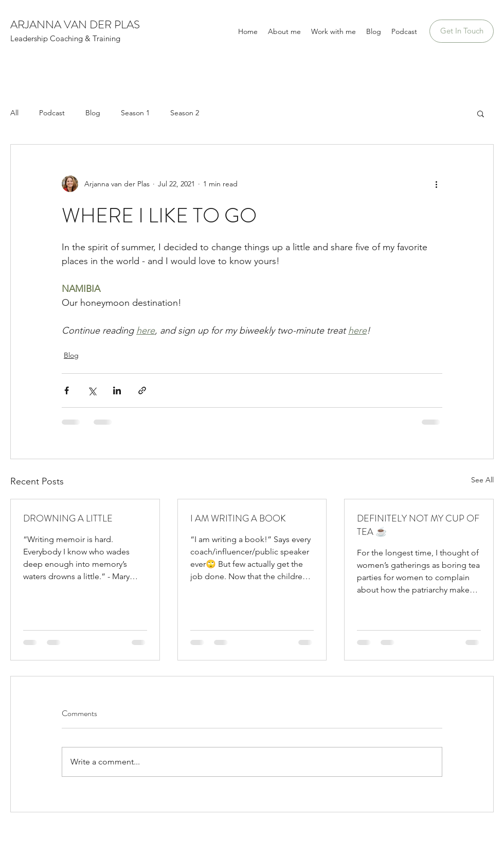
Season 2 (185, 113)
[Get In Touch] (462, 31)
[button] (481, 113)
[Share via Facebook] (67, 390)
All (14, 113)
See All (482, 480)
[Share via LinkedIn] (117, 390)
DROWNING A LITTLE (68, 518)
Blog (93, 113)
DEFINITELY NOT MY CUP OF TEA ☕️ (418, 525)
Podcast (52, 113)
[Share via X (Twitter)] (92, 390)
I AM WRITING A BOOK (238, 518)
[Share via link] (142, 390)
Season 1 (135, 113)
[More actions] (436, 184)
